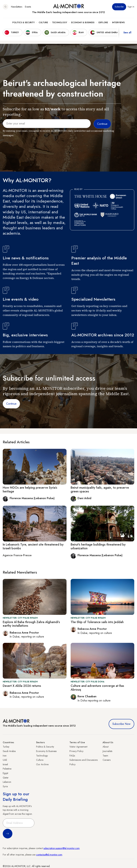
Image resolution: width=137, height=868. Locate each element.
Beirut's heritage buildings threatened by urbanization (98, 546)
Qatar (6, 778)
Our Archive (42, 764)
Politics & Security (23, 23)
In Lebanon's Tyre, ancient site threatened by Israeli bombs (33, 546)
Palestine (7, 769)
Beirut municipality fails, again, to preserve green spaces (100, 490)
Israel (5, 764)
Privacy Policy (76, 751)
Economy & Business (83, 23)
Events (28, 7)
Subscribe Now (121, 724)
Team (105, 756)
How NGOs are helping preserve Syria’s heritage (30, 490)
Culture (43, 23)
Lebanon (7, 782)
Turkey (6, 747)
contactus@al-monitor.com (49, 855)
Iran (5, 756)
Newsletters (17, 7)
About (106, 747)
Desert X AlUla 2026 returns (22, 686)
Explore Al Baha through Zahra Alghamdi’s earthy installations (31, 624)
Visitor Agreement (78, 747)
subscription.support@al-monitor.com (62, 848)
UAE (5, 760)
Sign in (131, 7)
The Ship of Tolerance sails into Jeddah (97, 622)
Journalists (107, 751)
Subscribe (119, 7)
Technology (60, 23)
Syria (5, 786)
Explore (103, 23)
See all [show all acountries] (127, 32)
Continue (11, 404)
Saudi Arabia (9, 751)
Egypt (5, 773)
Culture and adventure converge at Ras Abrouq (97, 688)
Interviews (118, 23)
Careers (107, 760)
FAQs (72, 756)
